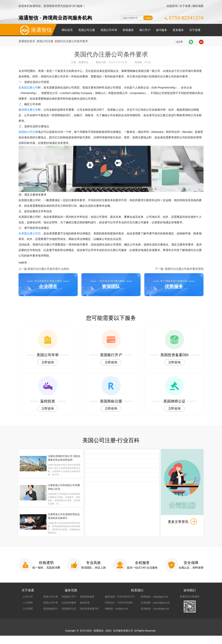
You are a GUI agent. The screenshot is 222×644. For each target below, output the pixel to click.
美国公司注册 (87, 30)
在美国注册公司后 (30, 233)
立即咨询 (48, 362)
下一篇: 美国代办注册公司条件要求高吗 (179, 269)
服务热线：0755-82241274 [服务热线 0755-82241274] (120, 598)
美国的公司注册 (28, 132)
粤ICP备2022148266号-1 (157, 639)
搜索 (148, 18)
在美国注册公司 (28, 88)
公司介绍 (28, 598)
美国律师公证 (69, 610)
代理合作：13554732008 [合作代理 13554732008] (119, 604)
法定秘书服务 (69, 604)
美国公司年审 (109, 30)
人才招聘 (28, 604)
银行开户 (145, 30)
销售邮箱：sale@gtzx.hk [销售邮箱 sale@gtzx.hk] (154, 598)
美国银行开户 (69, 598)
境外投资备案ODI (89, 610)
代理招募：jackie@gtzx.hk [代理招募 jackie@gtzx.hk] (155, 604)
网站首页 (67, 30)
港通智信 (35, 30)
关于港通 (185, 6)
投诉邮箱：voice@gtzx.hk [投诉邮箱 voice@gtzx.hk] (155, 610)
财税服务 (128, 30)
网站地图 (198, 6)
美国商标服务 (87, 598)
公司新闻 (28, 610)
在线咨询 (172, 6)
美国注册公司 (30, 110)
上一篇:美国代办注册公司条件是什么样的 (44, 269)
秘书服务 (162, 30)
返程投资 (85, 604)
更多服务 (178, 30)
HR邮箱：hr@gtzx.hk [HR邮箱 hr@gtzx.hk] (116, 610)
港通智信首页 (27, 41)
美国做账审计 (51, 610)
